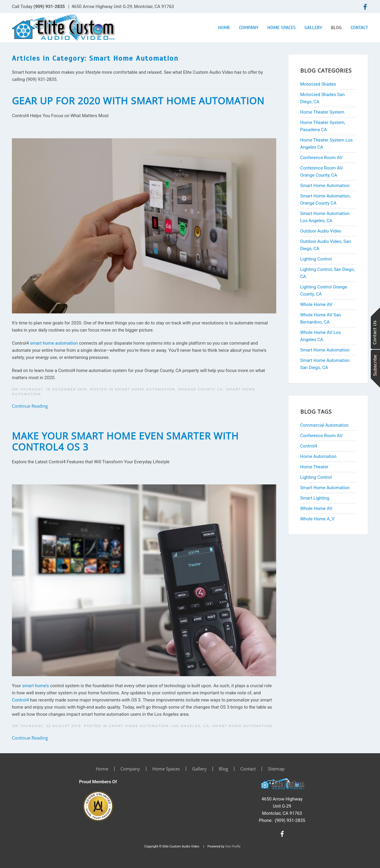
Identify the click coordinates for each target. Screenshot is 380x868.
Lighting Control (316, 477)
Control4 (20, 700)
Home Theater (314, 467)
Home (224, 28)
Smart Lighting (315, 498)
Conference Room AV (321, 436)
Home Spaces (281, 28)
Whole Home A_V (318, 519)
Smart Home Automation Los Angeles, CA (159, 726)
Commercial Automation (325, 425)
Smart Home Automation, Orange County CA (169, 389)
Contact (359, 28)
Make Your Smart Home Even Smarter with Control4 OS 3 (125, 441)
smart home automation (54, 343)
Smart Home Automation (242, 726)
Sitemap (276, 769)
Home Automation (318, 456)
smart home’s (35, 686)
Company (249, 28)
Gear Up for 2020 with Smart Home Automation (138, 101)
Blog (336, 28)
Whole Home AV (316, 508)
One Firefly (233, 846)
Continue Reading (30, 406)
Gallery (313, 28)
